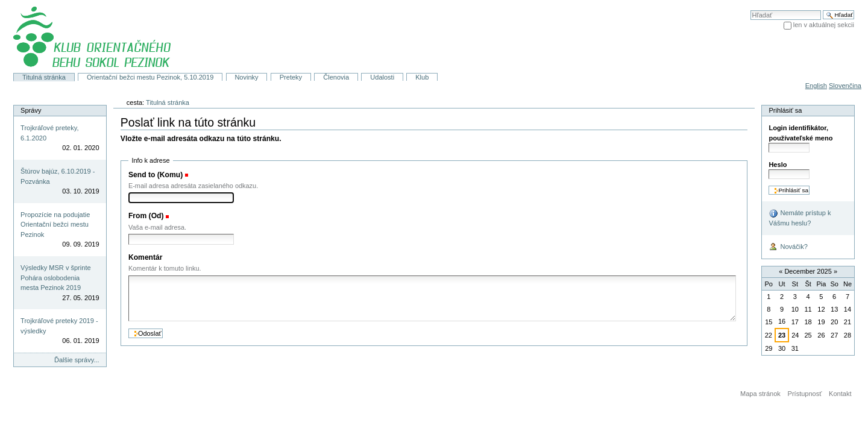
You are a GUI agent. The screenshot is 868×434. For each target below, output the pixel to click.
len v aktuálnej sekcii (824, 25)
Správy (31, 110)
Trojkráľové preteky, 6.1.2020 (49, 133)
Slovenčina (845, 86)
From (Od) (146, 216)
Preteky (291, 77)
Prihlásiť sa (785, 110)
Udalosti (382, 77)
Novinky (246, 77)
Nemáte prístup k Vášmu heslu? (800, 218)
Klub (422, 77)
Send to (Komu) (156, 175)
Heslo (778, 165)
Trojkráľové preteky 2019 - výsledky (59, 326)
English (816, 86)
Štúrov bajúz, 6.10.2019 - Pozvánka (58, 176)
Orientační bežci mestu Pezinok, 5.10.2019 (150, 77)
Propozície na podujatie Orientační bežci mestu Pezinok (55, 225)
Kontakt (840, 394)
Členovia (336, 77)
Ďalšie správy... (77, 360)
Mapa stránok (760, 394)
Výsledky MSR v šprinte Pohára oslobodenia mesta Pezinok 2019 (55, 278)
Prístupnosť (805, 394)
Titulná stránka (44, 77)
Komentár (146, 257)
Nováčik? (788, 247)
